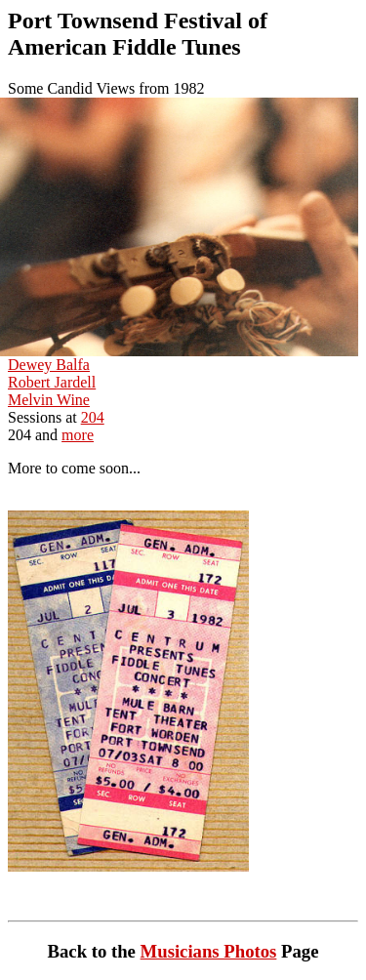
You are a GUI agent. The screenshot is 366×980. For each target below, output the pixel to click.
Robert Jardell (52, 382)
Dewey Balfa (49, 365)
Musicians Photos (209, 951)
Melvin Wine (49, 400)
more (78, 435)
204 (93, 417)
